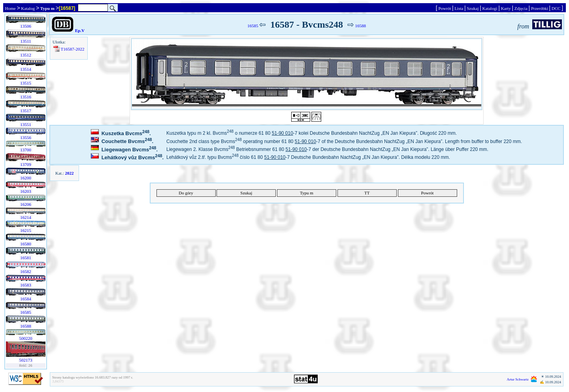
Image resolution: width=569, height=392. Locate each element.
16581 (26, 258)
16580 (26, 244)
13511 (26, 41)
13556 (26, 138)
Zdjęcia (521, 8)
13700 (26, 150)
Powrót (445, 8)
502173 (26, 360)
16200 (26, 178)
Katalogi (490, 8)
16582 (26, 271)
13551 (26, 124)
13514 (26, 69)
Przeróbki (539, 8)
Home (10, 8)
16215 (26, 230)
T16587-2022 (73, 49)
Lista (459, 8)
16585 (26, 312)
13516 (26, 97)
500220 (26, 338)
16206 (26, 204)
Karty (506, 8)
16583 (26, 285)
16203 (26, 191)
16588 (26, 326)
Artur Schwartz (518, 379)
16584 (26, 299)
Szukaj (473, 8)
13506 (26, 26)
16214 (26, 217)
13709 (26, 164)
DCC (556, 8)
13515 (26, 83)
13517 (26, 111)
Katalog (28, 8)
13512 (26, 55)
